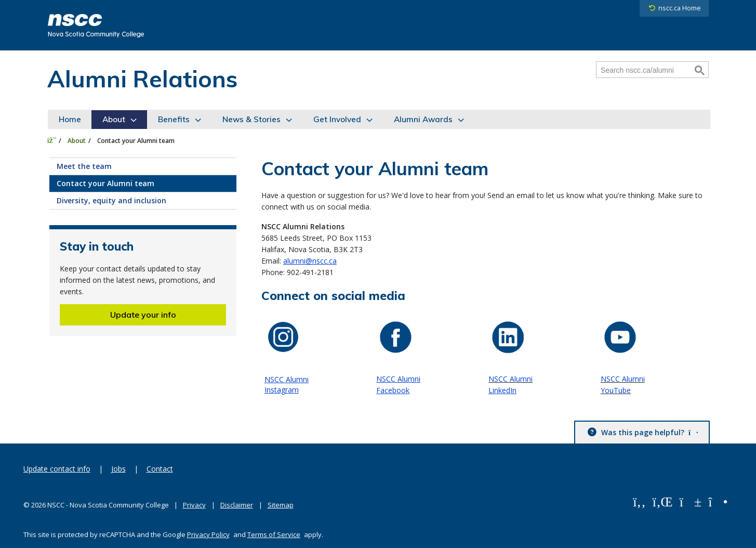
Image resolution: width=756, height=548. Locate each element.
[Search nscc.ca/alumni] (644, 70)
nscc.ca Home (680, 8)
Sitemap (281, 505)
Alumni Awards (423, 119)
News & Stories (251, 119)
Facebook (393, 390)
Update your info (143, 315)
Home (70, 119)
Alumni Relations (142, 79)
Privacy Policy (208, 534)
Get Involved (337, 119)
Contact (160, 469)
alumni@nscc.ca (310, 261)
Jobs (118, 469)
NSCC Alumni (398, 379)
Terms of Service (274, 534)
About (114, 119)
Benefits (174, 119)
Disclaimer (237, 505)
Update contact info (57, 469)
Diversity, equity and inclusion (111, 200)
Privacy (194, 505)
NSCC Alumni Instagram (287, 384)
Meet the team (84, 166)
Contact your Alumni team (105, 183)
